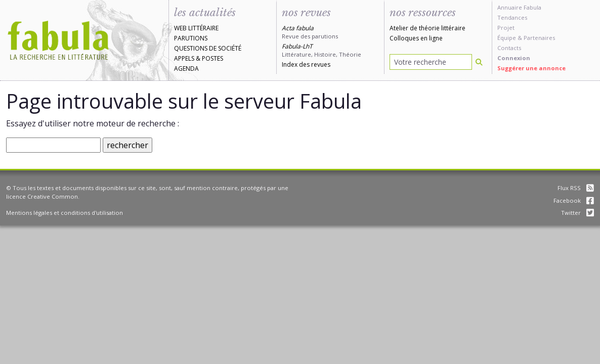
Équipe (507, 38)
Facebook (574, 200)
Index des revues (306, 64)
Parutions (191, 38)
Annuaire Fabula (519, 7)
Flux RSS (576, 188)
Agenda (186, 69)
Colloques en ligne (416, 38)
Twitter (577, 213)
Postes (212, 58)
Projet (506, 28)
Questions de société (208, 48)
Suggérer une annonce (531, 68)
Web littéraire (196, 28)
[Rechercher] (479, 62)
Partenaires (539, 38)
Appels (184, 58)
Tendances (512, 17)
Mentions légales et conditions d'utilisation (65, 213)
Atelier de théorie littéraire (427, 28)
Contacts (509, 48)
